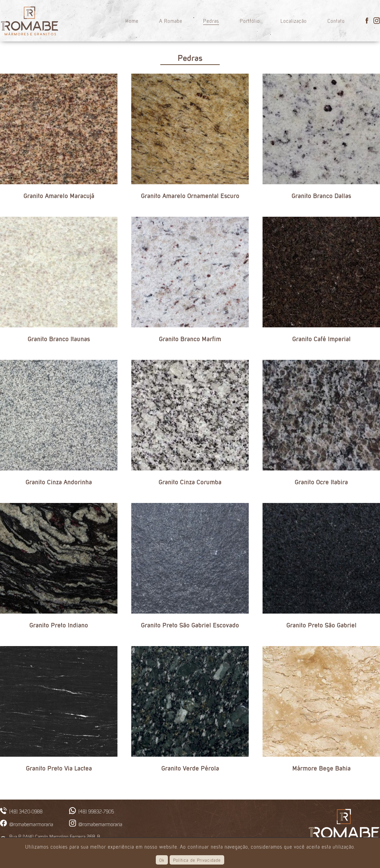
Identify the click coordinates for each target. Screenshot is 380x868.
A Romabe (171, 21)
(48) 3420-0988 (26, 811)
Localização (294, 21)
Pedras (211, 21)
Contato (336, 21)
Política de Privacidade (197, 860)
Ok (162, 860)
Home (132, 21)
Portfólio (250, 21)
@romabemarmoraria (31, 824)
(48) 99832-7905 (96, 811)
